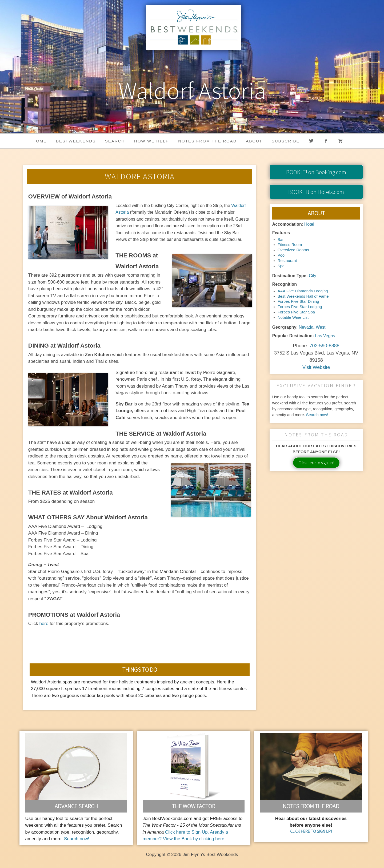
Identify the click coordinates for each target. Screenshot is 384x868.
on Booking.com (316, 172)
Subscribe (286, 141)
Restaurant (287, 261)
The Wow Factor (194, 806)
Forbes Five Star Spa (296, 312)
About (254, 141)
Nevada (306, 327)
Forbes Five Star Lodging (300, 307)
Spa (281, 266)
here (44, 624)
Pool (282, 255)
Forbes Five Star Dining (298, 301)
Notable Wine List (293, 317)
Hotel (309, 224)
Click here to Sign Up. (187, 832)
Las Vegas (325, 336)
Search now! (317, 415)
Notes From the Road (311, 806)
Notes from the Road (207, 141)
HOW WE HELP (151, 141)
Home (40, 141)
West (321, 327)
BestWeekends (76, 141)
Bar (281, 240)
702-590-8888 (325, 346)
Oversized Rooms (293, 250)
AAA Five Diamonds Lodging (303, 291)
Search (115, 141)
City (313, 276)
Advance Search (76, 806)
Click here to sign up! (316, 463)
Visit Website (316, 367)
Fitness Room (290, 245)
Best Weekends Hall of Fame (303, 296)
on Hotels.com (316, 192)
